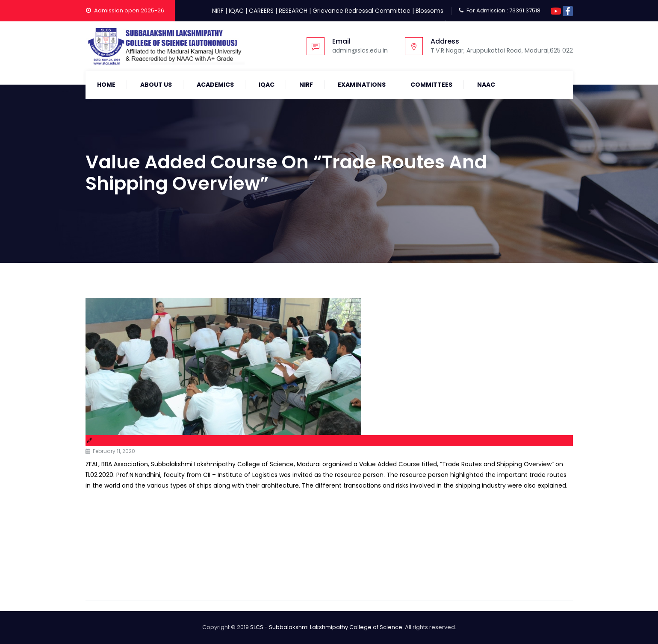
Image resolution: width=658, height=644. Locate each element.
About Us (156, 85)
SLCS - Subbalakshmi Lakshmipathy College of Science (326, 627)
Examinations (362, 85)
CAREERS (261, 11)
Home (106, 85)
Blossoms (429, 11)
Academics (215, 85)
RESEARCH (293, 11)
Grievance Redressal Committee (361, 11)
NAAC (486, 85)
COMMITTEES (431, 85)
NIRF (218, 11)
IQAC (236, 11)
